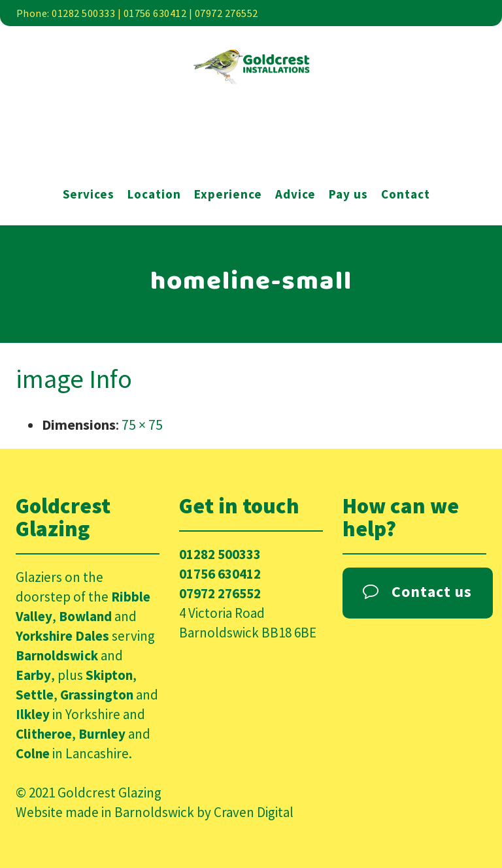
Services (89, 194)
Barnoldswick (57, 655)
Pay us (348, 194)
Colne (33, 753)
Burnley (102, 734)
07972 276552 (220, 593)
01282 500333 (220, 554)
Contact (406, 194)
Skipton (109, 675)
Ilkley (33, 714)
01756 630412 (220, 574)
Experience (228, 194)
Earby (33, 675)
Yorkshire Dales (62, 636)
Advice (295, 194)
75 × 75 (142, 425)
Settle (35, 695)
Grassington (97, 695)
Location (154, 194)
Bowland (85, 616)
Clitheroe (44, 734)
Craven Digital (254, 812)
